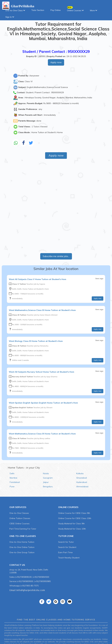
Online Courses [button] (75, 10)
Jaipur (46, 482)
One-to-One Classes (19, 513)
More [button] (94, 10)
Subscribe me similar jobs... (56, 256)
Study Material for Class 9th (71, 524)
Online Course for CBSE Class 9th (74, 513)
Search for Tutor (66, 542)
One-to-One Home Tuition (22, 542)
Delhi (12, 473)
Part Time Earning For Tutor (23, 529)
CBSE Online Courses (19, 524)
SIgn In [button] (10, 17)
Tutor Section (38, 10)
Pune (12, 487)
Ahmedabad (82, 487)
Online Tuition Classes (20, 518)
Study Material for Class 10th (72, 529)
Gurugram (48, 478)
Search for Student (67, 547)
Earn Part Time (65, 552)
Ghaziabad (82, 478)
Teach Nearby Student (69, 558)
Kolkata (80, 473)
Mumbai (13, 478)
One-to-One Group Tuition (22, 552)
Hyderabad (82, 482)
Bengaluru (48, 487)
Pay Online (56, 10)
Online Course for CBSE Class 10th (75, 518)
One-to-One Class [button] (15, 10)
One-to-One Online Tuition (22, 547)
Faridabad (15, 482)
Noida (46, 473)
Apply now (56, 62)
